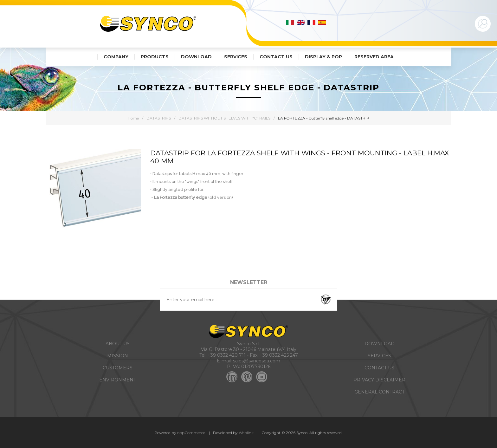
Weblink (246, 433)
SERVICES (379, 356)
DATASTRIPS (159, 118)
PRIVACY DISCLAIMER (379, 380)
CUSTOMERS (118, 368)
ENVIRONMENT (118, 380)
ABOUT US (118, 344)
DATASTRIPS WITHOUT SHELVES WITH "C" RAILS (224, 118)
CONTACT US (379, 368)
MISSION (118, 356)
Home (133, 118)
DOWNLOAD (380, 344)
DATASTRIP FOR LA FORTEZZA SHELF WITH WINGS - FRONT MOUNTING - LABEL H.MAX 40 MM (300, 157)
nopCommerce (191, 433)
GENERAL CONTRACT (379, 392)
